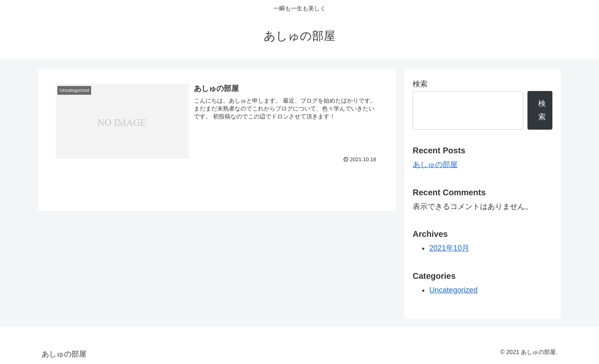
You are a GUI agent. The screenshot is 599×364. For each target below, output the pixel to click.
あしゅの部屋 (435, 165)
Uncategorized (453, 290)
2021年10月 (449, 248)
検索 (420, 84)
